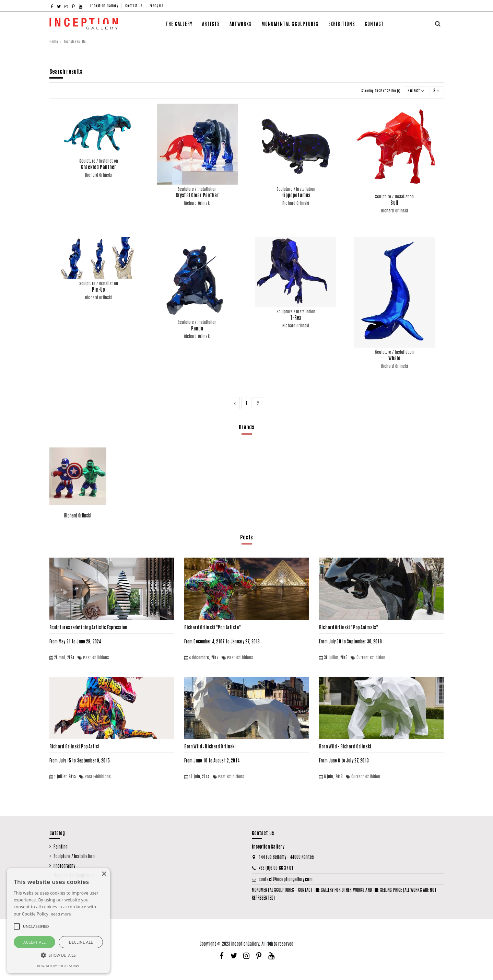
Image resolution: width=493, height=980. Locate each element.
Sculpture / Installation (74, 856)
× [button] (104, 874)
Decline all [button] (81, 942)
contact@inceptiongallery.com (286, 879)
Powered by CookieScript (58, 966)
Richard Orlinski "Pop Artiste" (213, 627)
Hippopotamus (296, 195)
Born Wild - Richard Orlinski (345, 746)
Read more (61, 914)
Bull (394, 202)
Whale (394, 358)
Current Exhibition (371, 657)
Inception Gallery (105, 5)
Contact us (134, 5)
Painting (61, 846)
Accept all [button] (34, 942)
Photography (64, 866)
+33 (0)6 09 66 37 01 (276, 868)
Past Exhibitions (96, 657)
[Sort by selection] (416, 91)
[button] (241, 24)
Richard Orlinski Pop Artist (75, 746)
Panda (197, 328)
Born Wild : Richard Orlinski (210, 746)
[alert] (58, 921)
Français (156, 5)
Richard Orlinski (98, 175)
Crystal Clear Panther (197, 195)
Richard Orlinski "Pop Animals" (349, 627)
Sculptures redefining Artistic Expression (88, 627)
